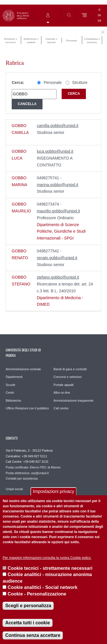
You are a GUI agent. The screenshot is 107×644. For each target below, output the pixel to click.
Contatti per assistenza (22, 478)
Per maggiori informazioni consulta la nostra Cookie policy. (47, 558)
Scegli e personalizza (28, 606)
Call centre (61, 408)
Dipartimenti (14, 377)
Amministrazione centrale (23, 369)
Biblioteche (13, 401)
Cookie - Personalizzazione (37, 594)
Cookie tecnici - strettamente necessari (50, 568)
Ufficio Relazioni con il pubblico (27, 408)
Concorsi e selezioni (68, 377)
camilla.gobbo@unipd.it (58, 126)
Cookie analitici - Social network (43, 587)
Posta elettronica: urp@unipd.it (27, 473)
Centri (10, 393)
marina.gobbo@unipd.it (57, 185)
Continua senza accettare (33, 635)
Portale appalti (64, 385)
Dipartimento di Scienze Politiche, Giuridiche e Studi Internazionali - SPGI (61, 232)
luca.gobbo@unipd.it (55, 151)
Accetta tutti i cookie (27, 623)
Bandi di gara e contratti (70, 369)
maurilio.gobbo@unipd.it (58, 211)
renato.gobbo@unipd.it (57, 258)
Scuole (11, 385)
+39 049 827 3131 (36, 462)
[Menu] (84, 16)
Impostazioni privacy (53, 491)
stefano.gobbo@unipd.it (58, 277)
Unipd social (14, 489)
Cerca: (18, 82)
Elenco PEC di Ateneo (45, 467)
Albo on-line (62, 393)
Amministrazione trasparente (74, 401)
